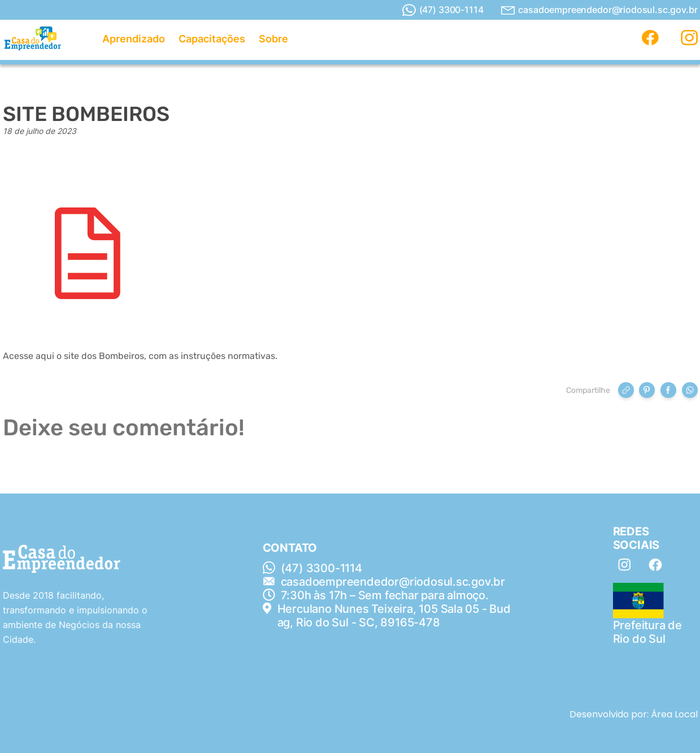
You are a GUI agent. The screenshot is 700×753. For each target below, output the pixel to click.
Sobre (273, 39)
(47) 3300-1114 (443, 10)
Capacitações (212, 39)
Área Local (674, 714)
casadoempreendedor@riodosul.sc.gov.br (599, 10)
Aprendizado (134, 39)
